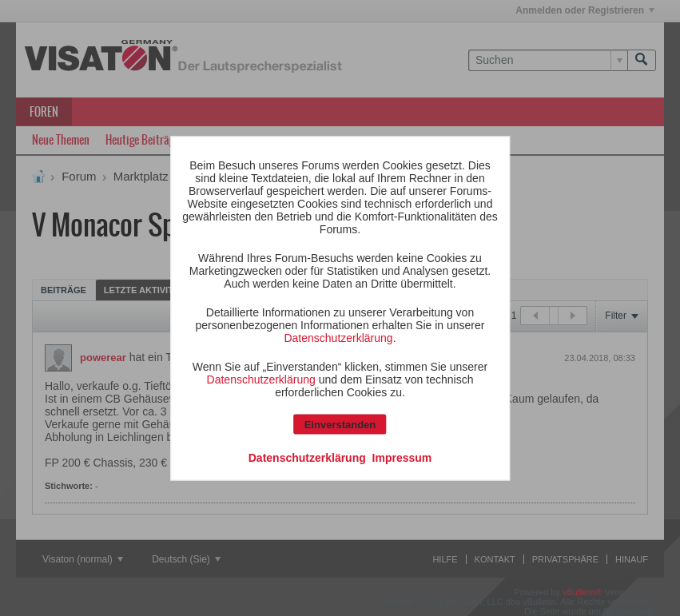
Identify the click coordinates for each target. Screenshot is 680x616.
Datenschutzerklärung (338, 337)
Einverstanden (340, 424)
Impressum (402, 457)
